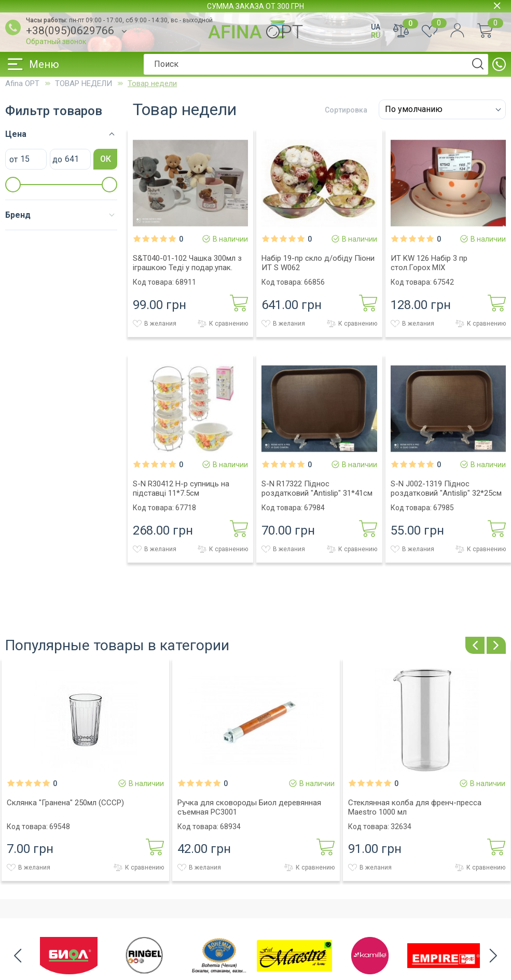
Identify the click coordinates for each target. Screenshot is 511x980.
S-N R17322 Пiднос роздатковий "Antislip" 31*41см (317, 488)
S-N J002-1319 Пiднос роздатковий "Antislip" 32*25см (446, 488)
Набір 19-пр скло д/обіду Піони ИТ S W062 (318, 263)
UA (376, 27)
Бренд (18, 215)
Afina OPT (22, 83)
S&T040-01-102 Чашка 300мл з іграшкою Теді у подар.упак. (187, 263)
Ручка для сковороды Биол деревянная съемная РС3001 (249, 807)
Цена (16, 134)
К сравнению (223, 324)
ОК (106, 159)
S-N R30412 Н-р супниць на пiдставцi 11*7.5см (181, 488)
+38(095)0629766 (70, 31)
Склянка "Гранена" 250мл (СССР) (65, 803)
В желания (155, 324)
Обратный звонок (56, 41)
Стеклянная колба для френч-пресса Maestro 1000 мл (415, 807)
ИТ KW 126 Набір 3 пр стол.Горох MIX (429, 263)
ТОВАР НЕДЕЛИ (84, 83)
